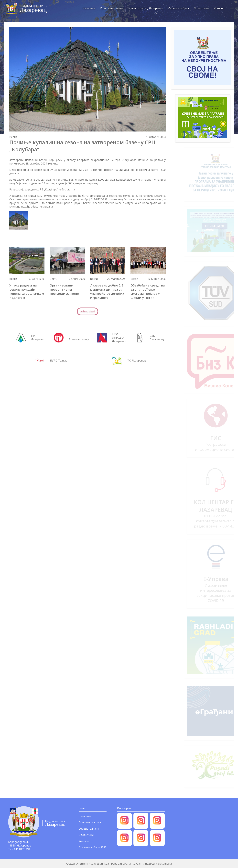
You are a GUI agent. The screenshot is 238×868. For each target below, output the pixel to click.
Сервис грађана (177, 8)
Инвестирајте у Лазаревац (145, 8)
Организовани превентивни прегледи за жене (64, 289)
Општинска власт (90, 822)
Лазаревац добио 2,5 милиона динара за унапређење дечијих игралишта (107, 291)
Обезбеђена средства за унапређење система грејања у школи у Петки (148, 291)
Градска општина (111, 8)
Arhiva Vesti (88, 311)
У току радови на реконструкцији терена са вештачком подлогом (27, 291)
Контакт (218, 8)
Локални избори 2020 (93, 847)
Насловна (88, 8)
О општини (200, 8)
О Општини (86, 835)
